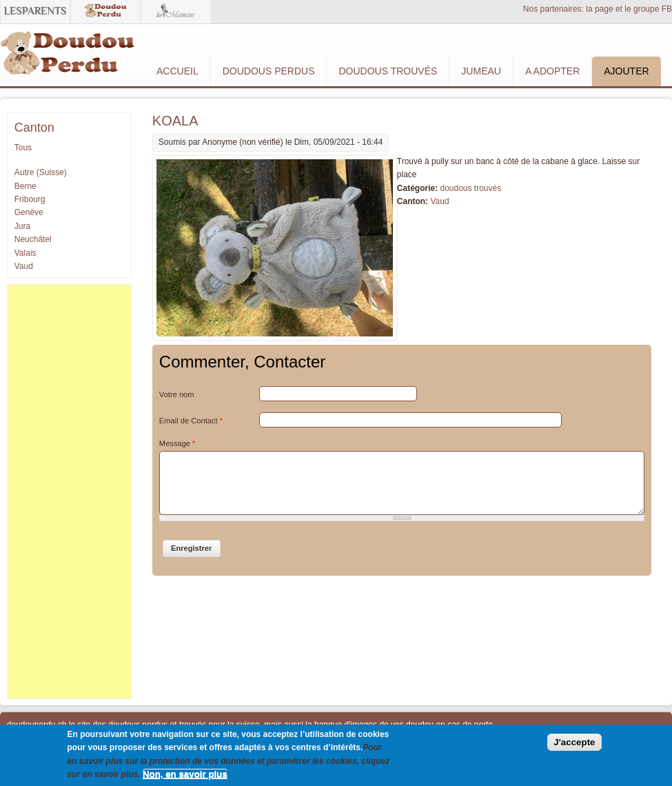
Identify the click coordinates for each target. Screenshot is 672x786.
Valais (26, 253)
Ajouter (626, 71)
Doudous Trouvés (388, 71)
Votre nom (177, 394)
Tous (23, 148)
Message (177, 443)
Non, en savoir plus (185, 774)
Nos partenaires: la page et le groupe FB (598, 9)
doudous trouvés (470, 188)
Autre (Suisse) (41, 172)
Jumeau (481, 71)
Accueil (177, 71)
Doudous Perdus (269, 71)
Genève (29, 212)
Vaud (439, 201)
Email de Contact (191, 421)
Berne (26, 186)
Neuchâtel (33, 239)
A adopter (552, 71)
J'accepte (574, 742)
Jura (22, 226)
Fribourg (30, 199)
